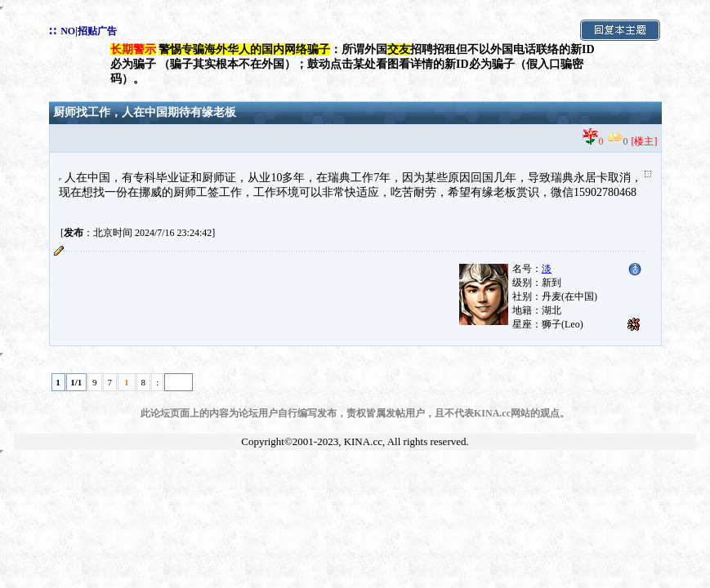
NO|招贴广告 (89, 31)
